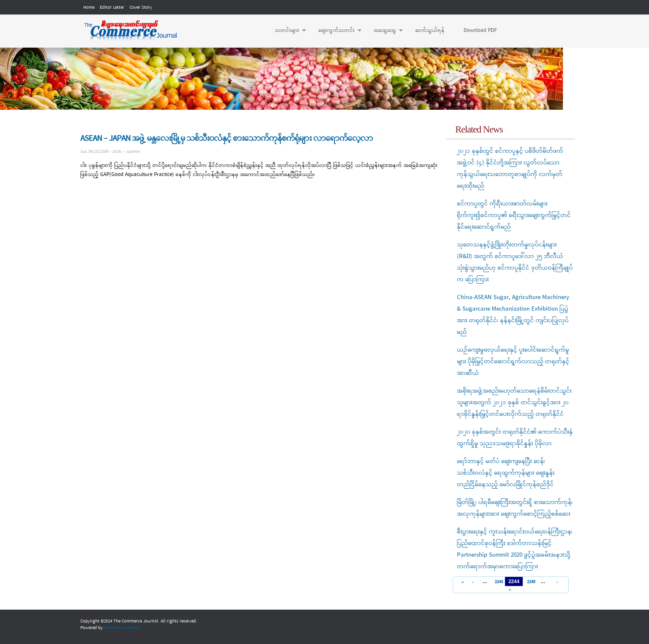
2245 (530, 582)
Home (89, 7)
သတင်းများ (286, 31)
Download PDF (480, 30)
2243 (498, 582)
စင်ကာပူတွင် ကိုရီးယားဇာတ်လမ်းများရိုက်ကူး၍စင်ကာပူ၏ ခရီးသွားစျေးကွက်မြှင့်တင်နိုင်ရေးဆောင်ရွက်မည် (514, 215)
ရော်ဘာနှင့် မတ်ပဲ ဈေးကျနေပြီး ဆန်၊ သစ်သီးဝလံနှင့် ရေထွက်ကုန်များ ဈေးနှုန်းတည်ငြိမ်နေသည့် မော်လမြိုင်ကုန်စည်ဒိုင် (506, 473)
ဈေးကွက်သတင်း (336, 31)
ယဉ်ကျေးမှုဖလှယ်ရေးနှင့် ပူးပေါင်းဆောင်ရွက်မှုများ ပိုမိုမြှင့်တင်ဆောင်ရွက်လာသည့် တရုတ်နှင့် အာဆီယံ (513, 362)
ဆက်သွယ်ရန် (430, 30)
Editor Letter (112, 7)
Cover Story (141, 7)
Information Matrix (122, 628)
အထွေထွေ (384, 31)
